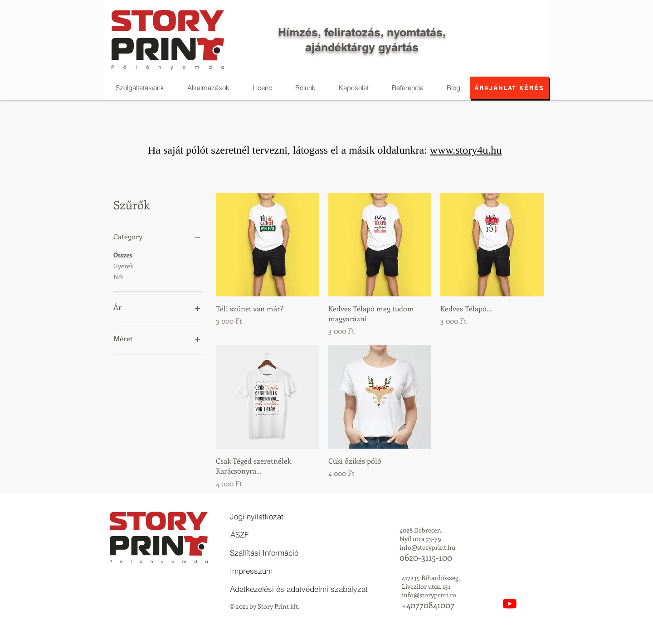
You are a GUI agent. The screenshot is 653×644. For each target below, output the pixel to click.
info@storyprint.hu (427, 547)
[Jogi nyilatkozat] (256, 517)
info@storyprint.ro (429, 595)
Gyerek (123, 265)
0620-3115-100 (426, 557)
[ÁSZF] (239, 535)
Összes (123, 254)
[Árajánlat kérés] (509, 88)
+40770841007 (428, 605)
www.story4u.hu (466, 150)
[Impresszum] (251, 571)
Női (119, 276)
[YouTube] (510, 604)
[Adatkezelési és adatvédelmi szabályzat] (299, 589)
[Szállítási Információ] (264, 553)
